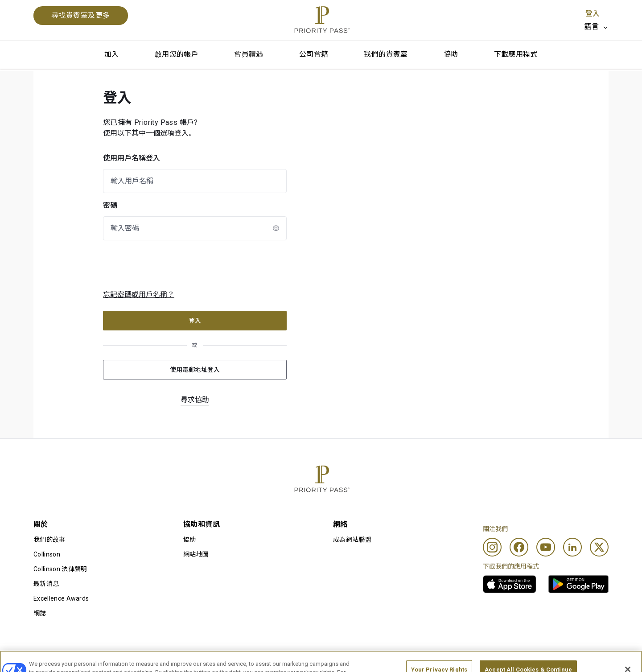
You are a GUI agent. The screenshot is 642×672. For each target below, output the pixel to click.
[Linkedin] (572, 547)
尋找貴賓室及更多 (81, 15)
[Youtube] (546, 547)
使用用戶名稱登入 (132, 158)
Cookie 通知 (298, 660)
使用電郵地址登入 (195, 370)
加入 (112, 54)
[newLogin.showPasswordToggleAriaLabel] (276, 228)
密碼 (110, 205)
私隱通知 (418, 660)
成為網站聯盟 (352, 540)
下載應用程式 (516, 54)
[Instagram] (492, 547)
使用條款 (170, 660)
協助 (451, 54)
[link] (510, 584)
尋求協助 (195, 400)
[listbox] (596, 27)
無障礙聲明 (544, 660)
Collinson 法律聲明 (60, 569)
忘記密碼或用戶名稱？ (139, 295)
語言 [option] (591, 27)
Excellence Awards (61, 598)
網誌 (40, 613)
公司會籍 (314, 54)
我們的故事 (49, 540)
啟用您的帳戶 (177, 54)
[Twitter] (599, 547)
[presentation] (176, 265)
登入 (593, 14)
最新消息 (46, 584)
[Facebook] (519, 547)
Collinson (47, 554)
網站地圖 (196, 554)
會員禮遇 (249, 54)
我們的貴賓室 (386, 54)
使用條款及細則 (56, 660)
